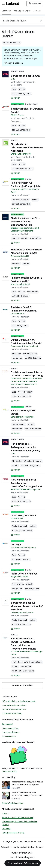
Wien (14, 354)
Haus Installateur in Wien (13, 833)
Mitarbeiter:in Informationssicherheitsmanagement (27, 147)
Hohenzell (16, 424)
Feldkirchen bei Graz (11, 732)
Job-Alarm (38, 11)
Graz (14, 89)
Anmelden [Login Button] (35, 4)
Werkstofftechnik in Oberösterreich (18, 818)
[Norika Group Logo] (22, 858)
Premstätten (18, 584)
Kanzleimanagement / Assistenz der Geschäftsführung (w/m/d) (26, 483)
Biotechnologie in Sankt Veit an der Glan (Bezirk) (20, 823)
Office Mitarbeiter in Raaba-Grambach (19, 701)
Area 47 (5, 814)
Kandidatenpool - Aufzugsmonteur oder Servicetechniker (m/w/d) (25, 447)
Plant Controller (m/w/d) (25, 574)
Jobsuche (6, 11)
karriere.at (28, 809)
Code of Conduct (36, 847)
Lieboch (15, 200)
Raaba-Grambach (20, 526)
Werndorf (16, 264)
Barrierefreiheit (20, 847)
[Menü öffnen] (3, 4)
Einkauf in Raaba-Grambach (14, 709)
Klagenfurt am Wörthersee (24, 662)
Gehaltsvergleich (10, 771)
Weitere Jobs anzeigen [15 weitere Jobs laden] (23, 685)
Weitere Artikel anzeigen (13, 803)
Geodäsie (6, 829)
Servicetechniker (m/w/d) (25, 76)
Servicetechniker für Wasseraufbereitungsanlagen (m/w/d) (27, 606)
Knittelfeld (24, 200)
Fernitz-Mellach (9, 736)
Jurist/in (16, 545)
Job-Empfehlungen (22, 11)
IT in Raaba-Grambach (12, 714)
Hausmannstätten (10, 728)
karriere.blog (9, 777)
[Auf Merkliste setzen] (15, 98)
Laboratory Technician (24, 515)
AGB (40, 842)
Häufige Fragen (10, 842)
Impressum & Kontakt (27, 842)
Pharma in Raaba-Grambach (14, 705)
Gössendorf (7, 724)
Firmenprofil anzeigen (13, 63)
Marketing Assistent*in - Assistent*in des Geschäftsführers (25, 221)
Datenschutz (7, 847)
